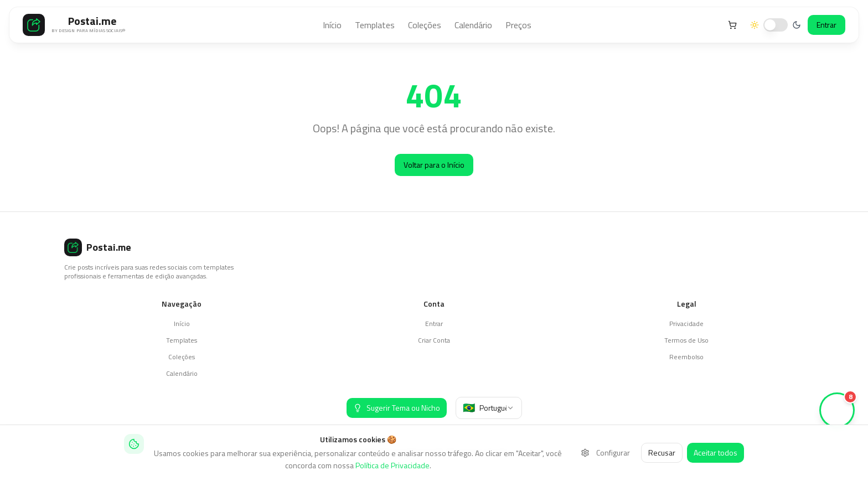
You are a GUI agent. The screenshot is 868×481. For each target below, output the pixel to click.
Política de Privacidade (392, 465)
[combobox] (489, 408)
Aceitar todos (715, 452)
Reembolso (686, 357)
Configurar (605, 452)
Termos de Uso (686, 340)
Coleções (425, 25)
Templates (375, 25)
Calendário (473, 25)
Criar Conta (434, 340)
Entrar (826, 25)
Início (332, 25)
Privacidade (686, 324)
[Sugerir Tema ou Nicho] (397, 408)
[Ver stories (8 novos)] (837, 410)
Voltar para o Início (434, 165)
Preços (518, 25)
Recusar (662, 452)
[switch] (776, 25)
